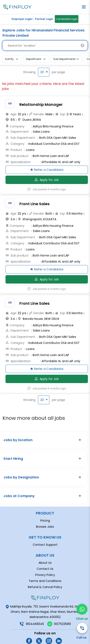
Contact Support (45, 532)
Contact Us (45, 556)
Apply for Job (47, 181)
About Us (45, 550)
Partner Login (44, 19)
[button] (84, 7)
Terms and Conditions (45, 568)
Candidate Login (67, 19)
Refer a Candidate (47, 170)
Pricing (45, 508)
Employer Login (22, 19)
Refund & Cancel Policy (45, 574)
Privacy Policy (45, 562)
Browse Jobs (45, 514)
